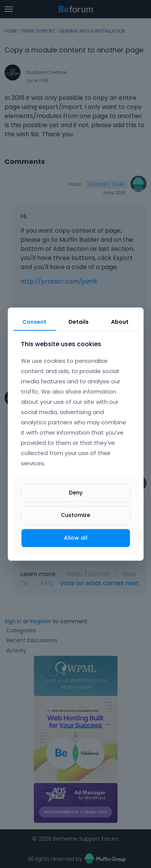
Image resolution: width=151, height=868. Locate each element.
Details (79, 322)
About (120, 322)
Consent (34, 322)
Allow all (76, 538)
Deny (76, 493)
